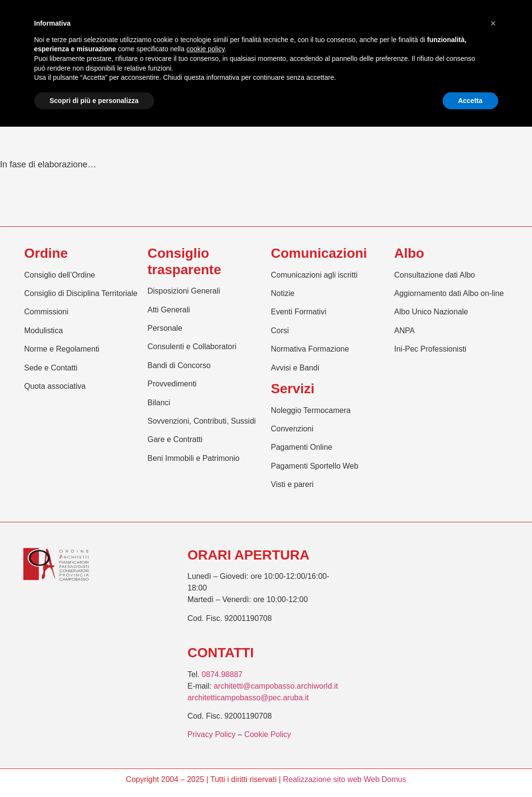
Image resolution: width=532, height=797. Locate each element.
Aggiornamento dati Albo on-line (449, 293)
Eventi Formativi (299, 312)
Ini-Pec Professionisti (430, 349)
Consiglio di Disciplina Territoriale (81, 293)
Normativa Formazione (310, 349)
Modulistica (43, 331)
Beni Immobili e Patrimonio (193, 458)
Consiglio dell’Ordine (60, 275)
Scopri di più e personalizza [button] (94, 101)
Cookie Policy (267, 734)
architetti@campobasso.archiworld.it (276, 686)
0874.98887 (222, 674)
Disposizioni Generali (184, 291)
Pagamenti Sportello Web (315, 466)
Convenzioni (292, 429)
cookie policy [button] (206, 49)
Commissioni (46, 312)
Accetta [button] (470, 101)
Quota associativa (55, 386)
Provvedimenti (172, 384)
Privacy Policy (212, 734)
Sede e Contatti (51, 368)
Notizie (283, 293)
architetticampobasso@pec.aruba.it (248, 698)
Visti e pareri (293, 484)
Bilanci (159, 403)
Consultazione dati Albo (435, 275)
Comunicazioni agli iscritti (315, 275)
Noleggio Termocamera (311, 410)
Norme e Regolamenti (62, 349)
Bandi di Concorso (179, 365)
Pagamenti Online (302, 447)
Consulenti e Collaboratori (192, 347)
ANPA (404, 331)
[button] (493, 23)
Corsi (280, 331)
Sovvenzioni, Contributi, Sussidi (201, 421)
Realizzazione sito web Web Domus (344, 779)
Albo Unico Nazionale (431, 312)
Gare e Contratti (175, 439)
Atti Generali (169, 310)
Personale (165, 328)
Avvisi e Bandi (295, 368)
